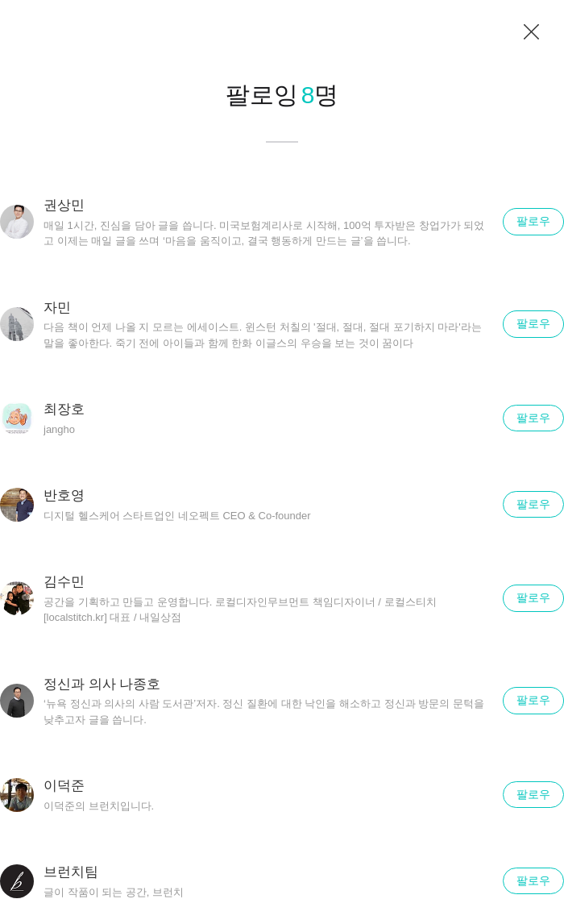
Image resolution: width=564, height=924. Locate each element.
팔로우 (533, 221)
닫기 (532, 32)
